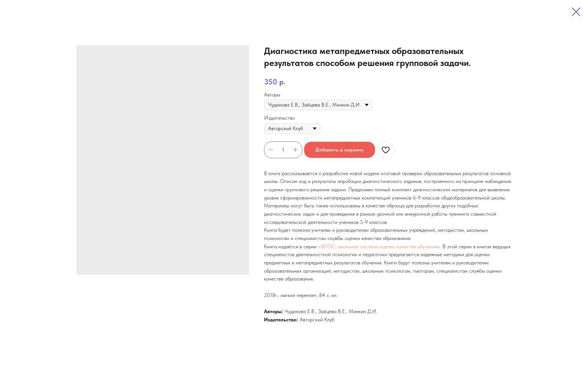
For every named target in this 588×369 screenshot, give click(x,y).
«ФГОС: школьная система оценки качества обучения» (379, 246)
